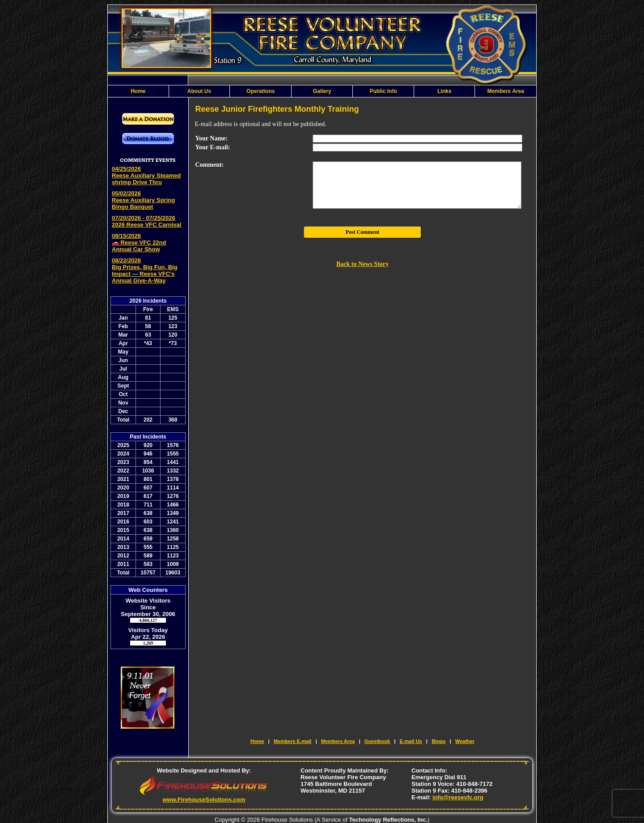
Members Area (506, 91)
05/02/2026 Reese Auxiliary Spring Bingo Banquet (143, 200)
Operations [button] (261, 91)
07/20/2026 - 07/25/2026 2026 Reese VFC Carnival (146, 221)
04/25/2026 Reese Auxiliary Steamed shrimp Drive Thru (146, 175)
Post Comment (363, 232)
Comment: (210, 165)
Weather (465, 741)
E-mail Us (411, 741)
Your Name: (212, 138)
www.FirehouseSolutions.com (204, 800)
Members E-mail (292, 741)
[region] (322, 91)
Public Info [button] (383, 91)
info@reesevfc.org (458, 797)
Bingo (439, 741)
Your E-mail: (213, 147)
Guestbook (377, 741)
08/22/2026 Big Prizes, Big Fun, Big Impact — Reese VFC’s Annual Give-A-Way (145, 270)
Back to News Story (362, 264)
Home (138, 91)
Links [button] (444, 91)
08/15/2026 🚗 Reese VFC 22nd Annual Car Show (139, 243)
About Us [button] (199, 91)
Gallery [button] (322, 91)
